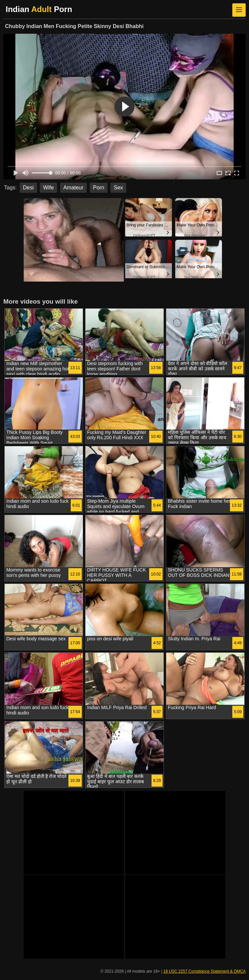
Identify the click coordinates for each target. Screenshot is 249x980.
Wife (48, 188)
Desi (28, 188)
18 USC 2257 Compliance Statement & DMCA (204, 971)
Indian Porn (39, 9)
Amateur (73, 188)
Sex (118, 188)
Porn (99, 188)
